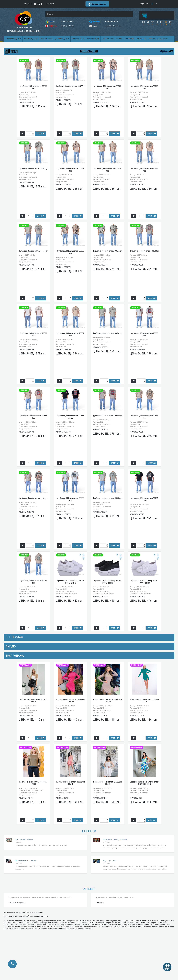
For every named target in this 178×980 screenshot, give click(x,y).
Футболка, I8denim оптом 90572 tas (108, 87)
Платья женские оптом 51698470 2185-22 (70, 701)
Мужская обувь (78, 39)
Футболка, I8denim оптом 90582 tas (71, 334)
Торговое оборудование (158, 39)
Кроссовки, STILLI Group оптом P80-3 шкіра (71, 582)
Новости (89, 831)
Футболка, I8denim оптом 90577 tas (33, 87)
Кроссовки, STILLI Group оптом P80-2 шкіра (108, 582)
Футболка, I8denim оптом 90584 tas (145, 417)
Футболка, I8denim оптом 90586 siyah (145, 499)
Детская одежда (62, 39)
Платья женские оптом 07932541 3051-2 (108, 783)
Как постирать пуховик (24, 840)
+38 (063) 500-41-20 (67, 21)
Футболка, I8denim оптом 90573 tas (108, 170)
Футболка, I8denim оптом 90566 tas (71, 252)
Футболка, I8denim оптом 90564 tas (145, 170)
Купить (41, 134)
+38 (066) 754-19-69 (67, 26)
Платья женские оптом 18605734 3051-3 (70, 783)
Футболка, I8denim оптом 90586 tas (33, 582)
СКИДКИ (11, 646)
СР (152, 22)
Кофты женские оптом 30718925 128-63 (33, 783)
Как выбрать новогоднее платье (115, 840)
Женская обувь (93, 39)
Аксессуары (129, 39)
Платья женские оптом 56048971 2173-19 (145, 701)
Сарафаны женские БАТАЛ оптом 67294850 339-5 (145, 783)
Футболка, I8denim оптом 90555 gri (108, 416)
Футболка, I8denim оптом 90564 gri (33, 251)
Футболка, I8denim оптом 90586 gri (108, 498)
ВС (170, 22)
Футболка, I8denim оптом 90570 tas (145, 87)
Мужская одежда (14, 39)
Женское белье (47, 39)
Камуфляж (141, 39)
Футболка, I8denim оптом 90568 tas (71, 170)
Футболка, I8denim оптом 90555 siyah (71, 417)
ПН (144, 22)
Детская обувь (108, 39)
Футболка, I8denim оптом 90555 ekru (145, 334)
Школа (119, 39)
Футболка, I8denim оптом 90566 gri (108, 251)
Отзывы (89, 889)
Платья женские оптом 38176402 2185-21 (108, 701)
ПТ (161, 22)
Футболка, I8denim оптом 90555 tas (33, 417)
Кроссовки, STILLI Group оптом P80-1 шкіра (145, 582)
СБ (166, 22)
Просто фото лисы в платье (26, 861)
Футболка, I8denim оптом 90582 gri (108, 333)
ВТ (148, 22)
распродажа (15, 656)
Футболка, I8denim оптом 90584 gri (33, 498)
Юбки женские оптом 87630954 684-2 (33, 701)
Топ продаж (15, 637)
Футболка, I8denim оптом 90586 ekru (71, 499)
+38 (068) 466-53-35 (111, 21)
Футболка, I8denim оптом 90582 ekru (33, 334)
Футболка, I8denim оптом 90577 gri (70, 86)
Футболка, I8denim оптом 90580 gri (145, 251)
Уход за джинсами (110, 861)
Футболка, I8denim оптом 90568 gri (33, 168)
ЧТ (157, 22)
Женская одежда (31, 39)
